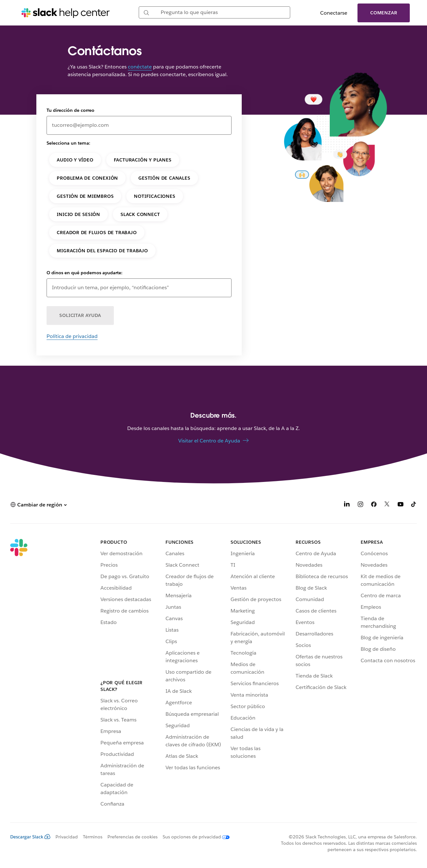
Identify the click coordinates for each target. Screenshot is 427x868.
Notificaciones (155, 196)
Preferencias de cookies (133, 837)
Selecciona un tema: (68, 143)
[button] (38, 505)
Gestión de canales (164, 178)
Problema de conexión (87, 178)
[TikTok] (414, 505)
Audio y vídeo (75, 160)
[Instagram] (360, 505)
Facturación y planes (143, 160)
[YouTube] (401, 505)
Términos (93, 837)
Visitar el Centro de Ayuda (209, 441)
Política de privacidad (72, 336)
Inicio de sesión (78, 214)
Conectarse (334, 13)
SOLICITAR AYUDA (80, 315)
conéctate (140, 67)
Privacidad (67, 837)
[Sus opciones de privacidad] (194, 837)
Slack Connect (140, 214)
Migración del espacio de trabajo (102, 251)
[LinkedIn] (347, 505)
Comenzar (384, 13)
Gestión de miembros (85, 196)
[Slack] (19, 674)
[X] (387, 505)
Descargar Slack (30, 837)
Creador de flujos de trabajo (97, 233)
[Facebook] (374, 505)
